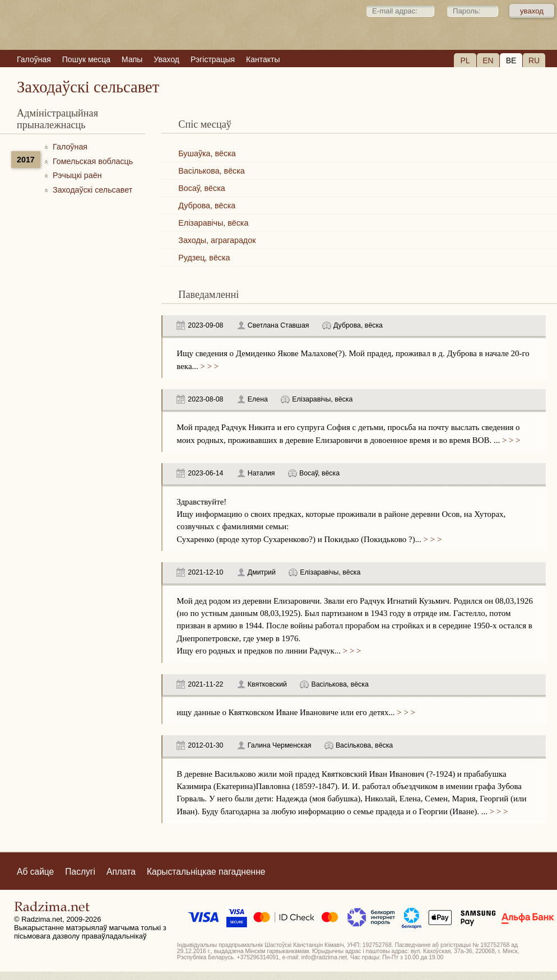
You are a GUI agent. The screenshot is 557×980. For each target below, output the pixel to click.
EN (488, 60)
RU (534, 60)
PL (465, 60)
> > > (208, 366)
